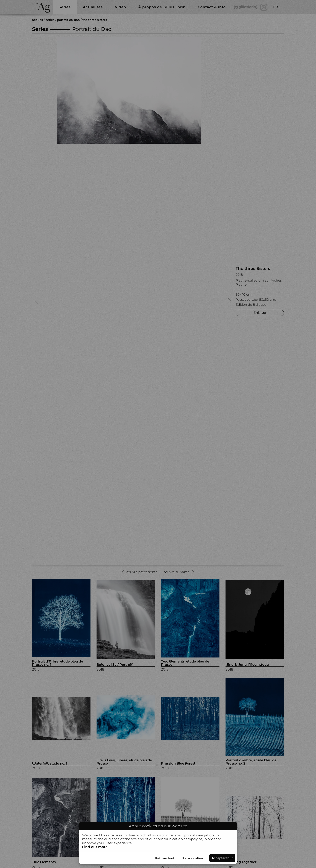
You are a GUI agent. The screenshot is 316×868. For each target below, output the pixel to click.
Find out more (95, 847)
